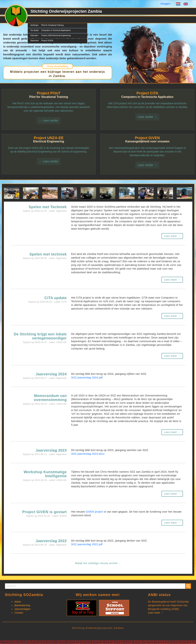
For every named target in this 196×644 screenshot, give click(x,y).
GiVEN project (95, 512)
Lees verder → (147, 117)
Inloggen (165, 4)
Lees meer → (172, 236)
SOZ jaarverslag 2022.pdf (87, 544)
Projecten (47, 20)
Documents (78, 20)
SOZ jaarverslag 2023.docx (88, 454)
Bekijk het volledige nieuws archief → (98, 563)
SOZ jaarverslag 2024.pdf (87, 378)
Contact (95, 20)
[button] (12, 193)
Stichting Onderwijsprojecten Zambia (66, 11)
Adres (18, 602)
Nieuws (62, 20)
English (186, 4)
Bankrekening (22, 605)
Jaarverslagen (22, 609)
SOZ (33, 20)
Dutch (178, 4)
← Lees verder (49, 120)
